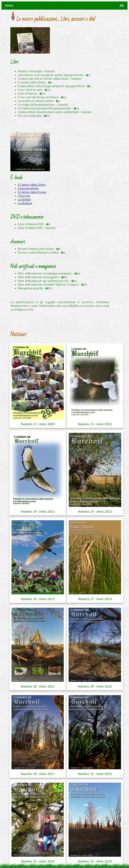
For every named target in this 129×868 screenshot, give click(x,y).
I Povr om (24, 196)
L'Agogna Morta (28, 188)
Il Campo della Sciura (32, 192)
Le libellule (25, 203)
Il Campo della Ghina (32, 185)
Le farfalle (24, 200)
